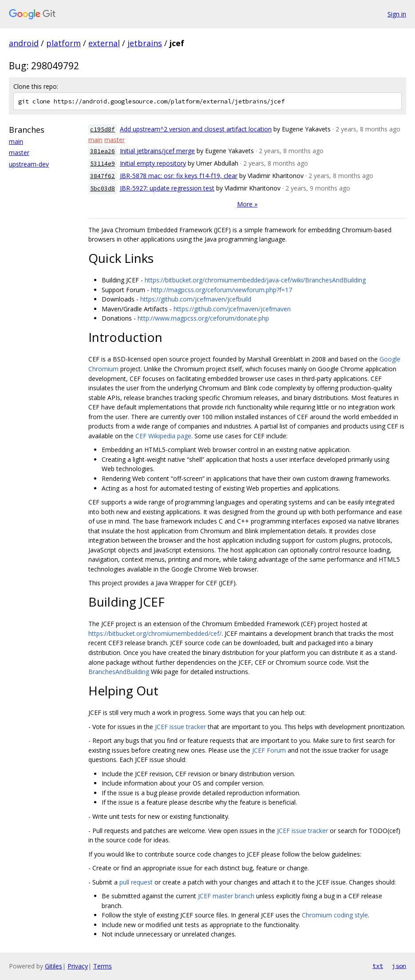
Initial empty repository (153, 163)
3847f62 (103, 176)
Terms (103, 966)
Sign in (397, 14)
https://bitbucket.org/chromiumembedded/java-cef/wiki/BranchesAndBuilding (255, 280)
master (19, 153)
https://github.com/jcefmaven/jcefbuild (196, 299)
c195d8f (103, 129)
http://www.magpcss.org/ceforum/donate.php (203, 318)
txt (378, 966)
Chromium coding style (335, 915)
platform (63, 43)
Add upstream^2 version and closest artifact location (196, 129)
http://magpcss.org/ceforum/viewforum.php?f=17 (221, 290)
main (16, 141)
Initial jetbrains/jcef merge (157, 151)
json (399, 966)
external (104, 43)
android (24, 43)
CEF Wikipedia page (163, 436)
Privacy (78, 966)
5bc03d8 (103, 188)
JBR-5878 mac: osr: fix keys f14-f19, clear (179, 176)
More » (247, 204)
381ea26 (103, 151)
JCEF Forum (269, 750)
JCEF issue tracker (180, 727)
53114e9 (103, 164)
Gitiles (53, 966)
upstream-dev (29, 164)
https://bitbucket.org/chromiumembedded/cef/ (155, 633)
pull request (136, 882)
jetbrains (145, 43)
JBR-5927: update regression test (167, 188)
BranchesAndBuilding (119, 672)
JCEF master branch (226, 896)
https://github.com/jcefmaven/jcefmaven (232, 309)
